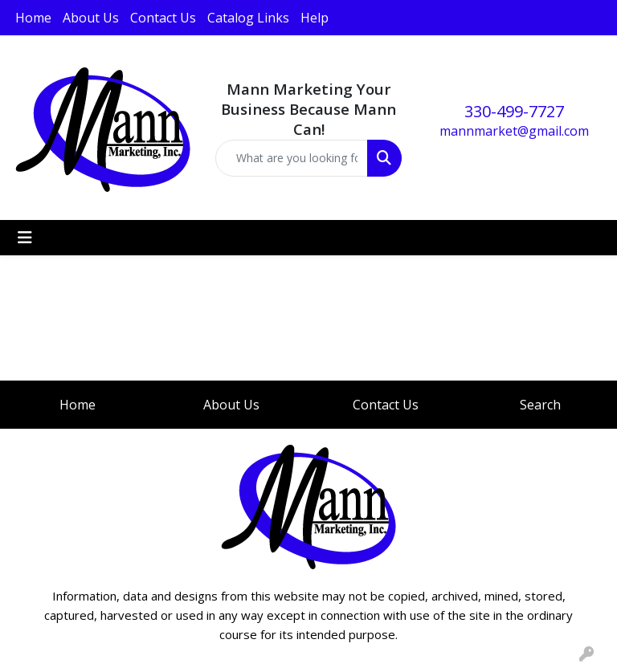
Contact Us (163, 18)
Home (33, 18)
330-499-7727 (514, 111)
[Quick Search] (292, 158)
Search (540, 405)
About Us (91, 18)
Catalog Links (248, 18)
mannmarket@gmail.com (514, 131)
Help (315, 18)
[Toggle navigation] (25, 238)
